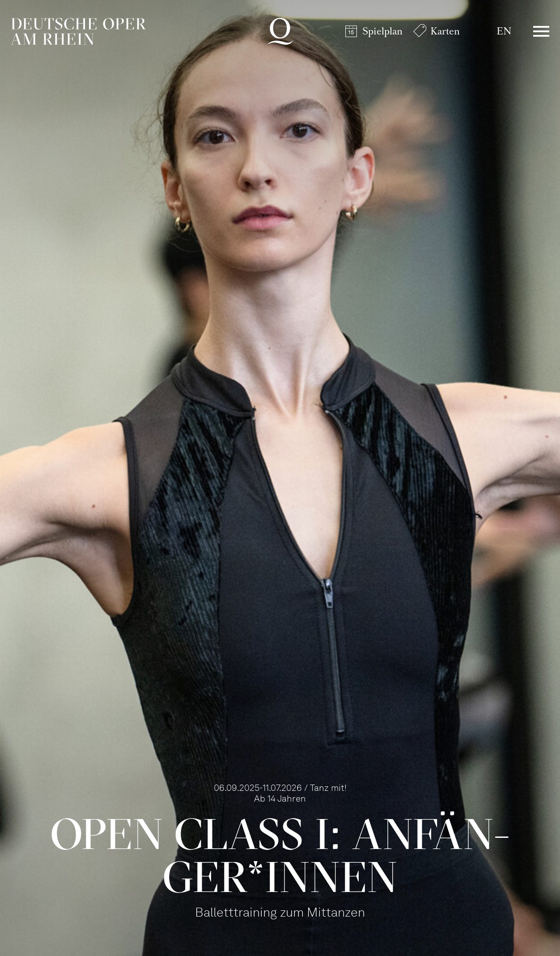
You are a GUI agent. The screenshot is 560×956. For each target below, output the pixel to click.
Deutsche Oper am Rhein (78, 31)
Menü (541, 31)
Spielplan (382, 31)
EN (504, 31)
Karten (445, 31)
